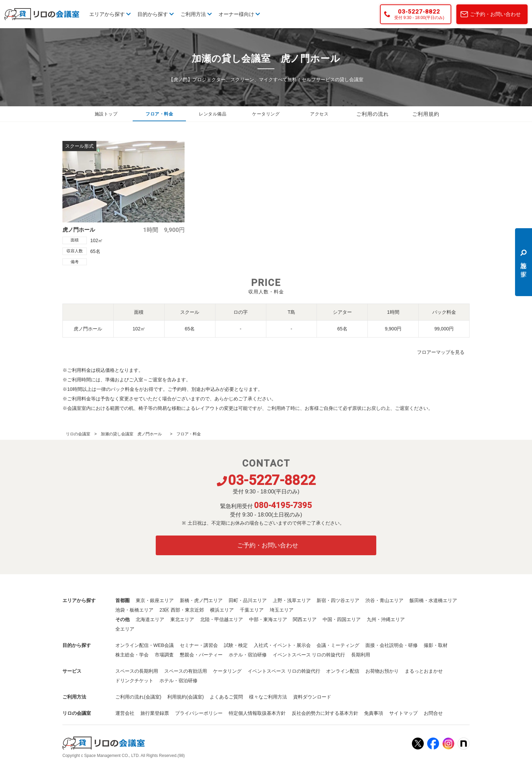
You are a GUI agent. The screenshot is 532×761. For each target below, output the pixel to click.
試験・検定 (236, 645)
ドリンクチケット (134, 681)
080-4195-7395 (283, 505)
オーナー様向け (239, 14)
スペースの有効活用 (186, 671)
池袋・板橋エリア (134, 610)
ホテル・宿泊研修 (248, 655)
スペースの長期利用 (137, 671)
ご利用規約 (426, 114)
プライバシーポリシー (199, 713)
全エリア (125, 629)
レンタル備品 (213, 114)
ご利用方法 (196, 14)
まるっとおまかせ (424, 671)
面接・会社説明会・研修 (392, 645)
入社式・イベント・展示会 (282, 645)
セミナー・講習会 (199, 645)
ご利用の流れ (373, 114)
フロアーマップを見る (441, 352)
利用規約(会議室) (185, 697)
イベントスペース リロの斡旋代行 (309, 655)
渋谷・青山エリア (384, 600)
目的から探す (156, 14)
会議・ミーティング (338, 645)
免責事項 (374, 713)
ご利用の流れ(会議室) (138, 697)
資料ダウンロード (312, 697)
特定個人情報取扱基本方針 (257, 713)
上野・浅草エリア (292, 600)
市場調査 (164, 655)
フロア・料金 (159, 114)
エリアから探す (110, 14)
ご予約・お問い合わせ (495, 14)
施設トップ (106, 114)
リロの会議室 (78, 434)
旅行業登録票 (155, 713)
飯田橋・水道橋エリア (433, 600)
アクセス (319, 114)
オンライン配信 (343, 671)
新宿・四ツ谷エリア (338, 600)
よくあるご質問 (226, 697)
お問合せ (433, 713)
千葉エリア (252, 610)
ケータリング (266, 114)
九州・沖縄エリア (386, 619)
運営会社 (125, 713)
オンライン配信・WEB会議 (145, 645)
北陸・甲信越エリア (222, 619)
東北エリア (182, 619)
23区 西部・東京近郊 (182, 610)
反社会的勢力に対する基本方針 (325, 713)
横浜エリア (222, 610)
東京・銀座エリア (155, 600)
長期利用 (361, 655)
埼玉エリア (282, 610)
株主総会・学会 (132, 655)
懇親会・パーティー (201, 655)
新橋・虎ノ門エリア (201, 600)
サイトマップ (403, 713)
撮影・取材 (436, 645)
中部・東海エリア (268, 619)
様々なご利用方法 (268, 697)
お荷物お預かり (382, 671)
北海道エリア (150, 619)
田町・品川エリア (248, 600)
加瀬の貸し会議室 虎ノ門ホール (133, 434)
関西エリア (305, 619)
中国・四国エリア (342, 619)
